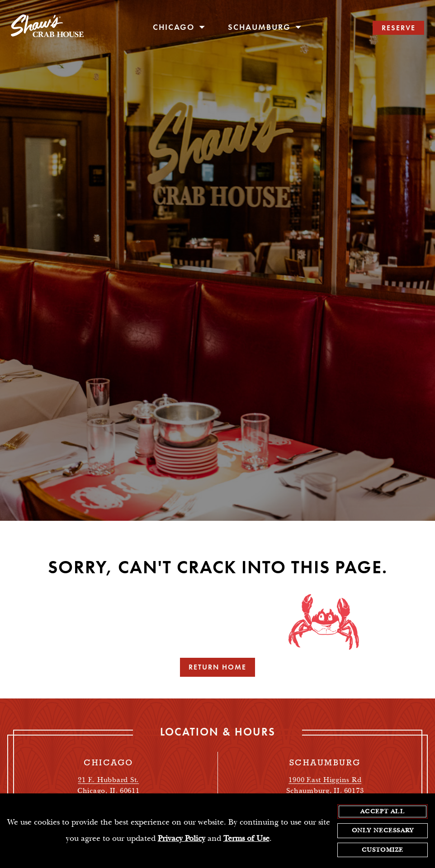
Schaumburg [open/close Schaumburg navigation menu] (265, 27)
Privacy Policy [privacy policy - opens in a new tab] (182, 839)
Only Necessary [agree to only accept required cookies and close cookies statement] (383, 831)
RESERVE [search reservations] (399, 28)
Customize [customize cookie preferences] (383, 850)
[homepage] (47, 28)
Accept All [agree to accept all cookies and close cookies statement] (383, 812)
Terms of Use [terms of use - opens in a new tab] (246, 839)
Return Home (217, 667)
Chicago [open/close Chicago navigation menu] (179, 27)
